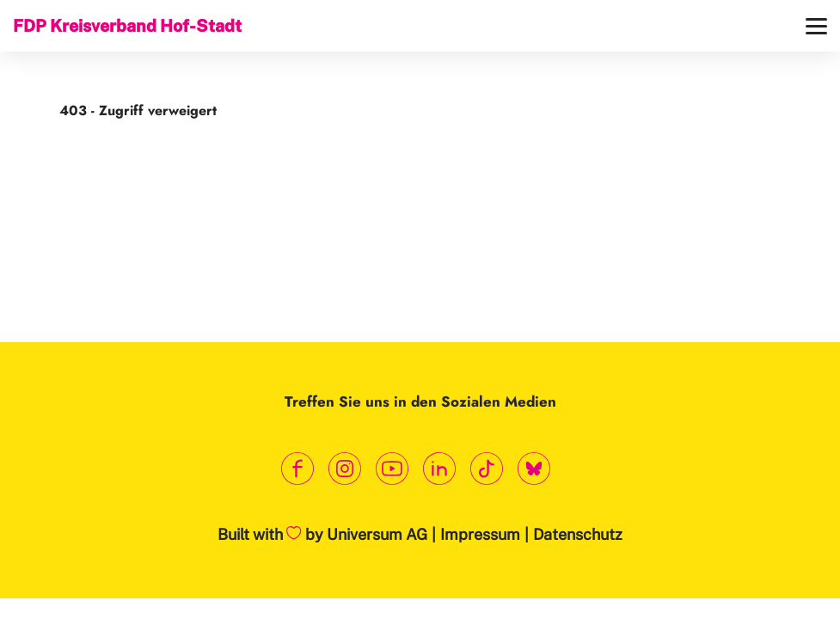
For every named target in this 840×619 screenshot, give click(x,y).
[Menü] (816, 26)
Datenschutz (578, 534)
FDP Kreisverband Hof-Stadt (127, 25)
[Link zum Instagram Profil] (345, 469)
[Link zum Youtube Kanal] (392, 469)
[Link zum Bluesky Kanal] (534, 469)
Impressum (480, 534)
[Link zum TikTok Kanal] (487, 469)
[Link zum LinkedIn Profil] (440, 469)
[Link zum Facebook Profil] (298, 469)
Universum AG (377, 534)
